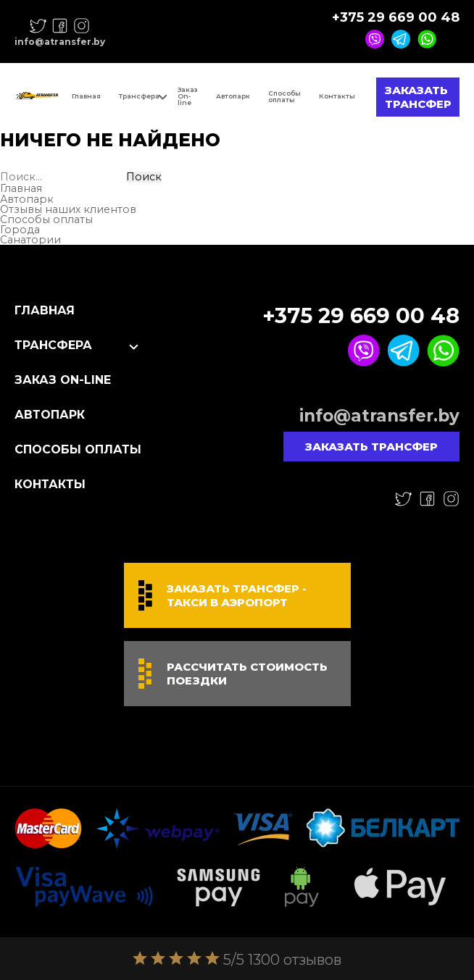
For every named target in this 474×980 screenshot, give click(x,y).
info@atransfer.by (60, 42)
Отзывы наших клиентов (68, 209)
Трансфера (139, 96)
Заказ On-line (188, 96)
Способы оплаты (284, 96)
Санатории (30, 240)
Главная (86, 96)
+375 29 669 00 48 (396, 17)
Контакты (337, 96)
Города (20, 230)
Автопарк (233, 96)
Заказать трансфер (418, 97)
